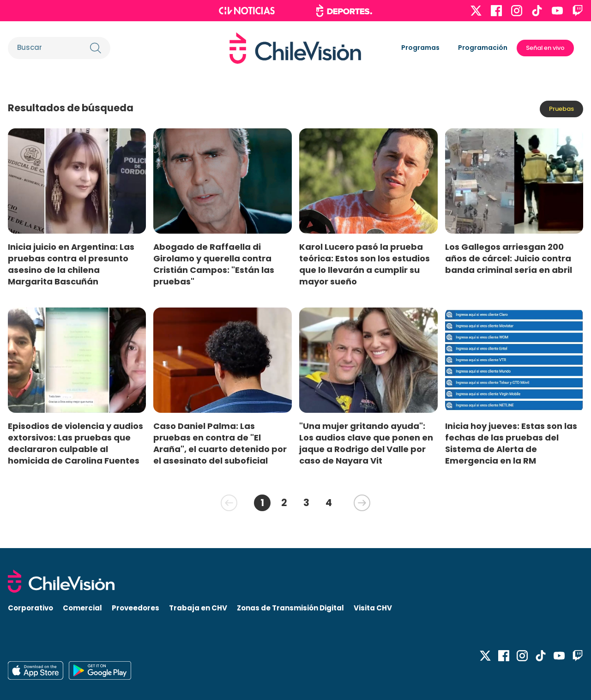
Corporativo (30, 608)
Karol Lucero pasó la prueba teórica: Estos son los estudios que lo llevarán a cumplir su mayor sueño (365, 264)
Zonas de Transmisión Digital (290, 608)
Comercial (82, 608)
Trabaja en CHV (198, 608)
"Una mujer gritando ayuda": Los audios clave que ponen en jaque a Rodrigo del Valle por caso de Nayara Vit (366, 443)
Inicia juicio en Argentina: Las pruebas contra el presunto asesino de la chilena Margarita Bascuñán (71, 264)
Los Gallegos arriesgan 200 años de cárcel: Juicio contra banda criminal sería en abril (509, 258)
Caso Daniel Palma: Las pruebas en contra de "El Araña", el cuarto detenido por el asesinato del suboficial (220, 443)
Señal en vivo (545, 48)
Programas (420, 48)
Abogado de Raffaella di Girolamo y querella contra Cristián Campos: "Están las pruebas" (214, 264)
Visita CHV (373, 608)
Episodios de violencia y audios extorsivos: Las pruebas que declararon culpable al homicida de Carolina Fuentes (75, 443)
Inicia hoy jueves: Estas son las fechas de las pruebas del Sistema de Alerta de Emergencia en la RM (511, 443)
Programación (483, 48)
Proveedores (136, 608)
